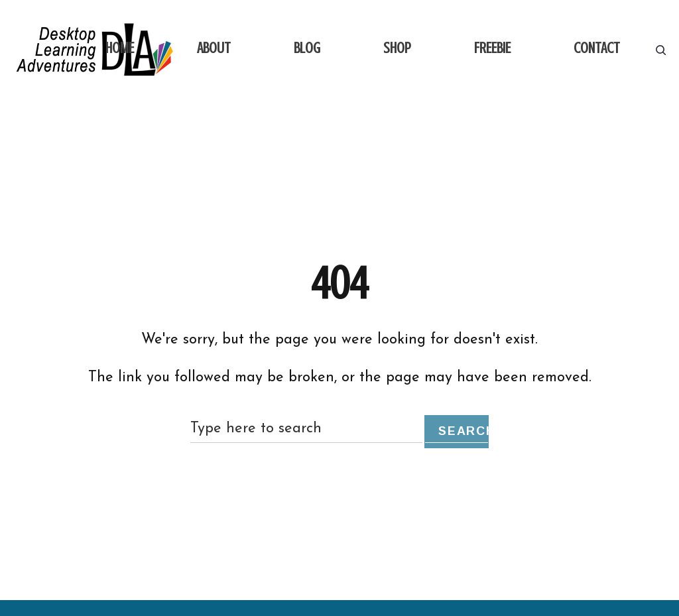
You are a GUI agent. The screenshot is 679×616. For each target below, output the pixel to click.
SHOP (397, 48)
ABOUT (214, 48)
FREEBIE (492, 48)
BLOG (307, 48)
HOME (120, 48)
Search (463, 431)
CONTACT (597, 48)
